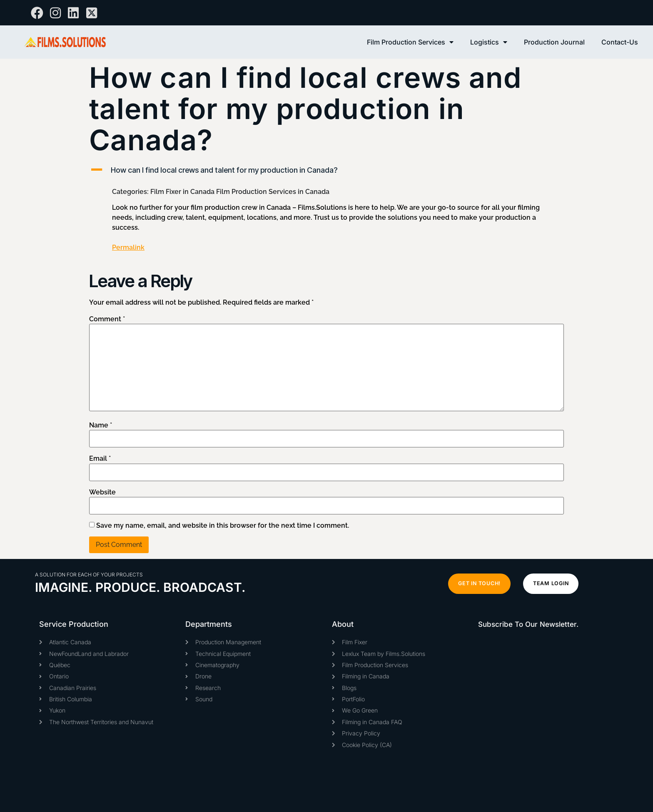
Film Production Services (410, 42)
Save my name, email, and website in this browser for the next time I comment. (223, 526)
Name (101, 425)
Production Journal (554, 42)
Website (102, 492)
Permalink (128, 247)
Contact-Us (620, 42)
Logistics (489, 42)
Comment (107, 319)
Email (100, 459)
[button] (326, 170)
